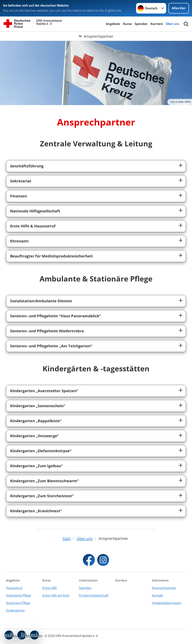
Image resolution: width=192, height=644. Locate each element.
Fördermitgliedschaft (94, 595)
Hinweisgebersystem (167, 603)
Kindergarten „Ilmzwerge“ (34, 436)
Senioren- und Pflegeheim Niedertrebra (47, 331)
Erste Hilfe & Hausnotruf (33, 226)
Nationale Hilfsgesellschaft (35, 211)
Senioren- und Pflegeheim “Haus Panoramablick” (55, 316)
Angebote (113, 24)
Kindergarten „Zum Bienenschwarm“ (44, 481)
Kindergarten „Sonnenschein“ (38, 406)
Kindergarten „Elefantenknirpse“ (41, 451)
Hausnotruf (14, 588)
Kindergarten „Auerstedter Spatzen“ (44, 391)
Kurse (127, 24)
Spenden (141, 24)
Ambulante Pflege (18, 595)
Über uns (172, 24)
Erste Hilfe (50, 588)
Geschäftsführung (27, 166)
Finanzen (19, 196)
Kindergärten (15, 610)
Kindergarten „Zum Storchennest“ (42, 496)
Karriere (157, 24)
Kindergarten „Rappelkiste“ (36, 421)
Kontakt (157, 595)
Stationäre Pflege (18, 603)
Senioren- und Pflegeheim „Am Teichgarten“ (51, 346)
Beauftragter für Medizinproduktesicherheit (51, 256)
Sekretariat (21, 181)
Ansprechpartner (164, 588)
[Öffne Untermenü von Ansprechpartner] (96, 36)
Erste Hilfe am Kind (56, 595)
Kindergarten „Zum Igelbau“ (36, 466)
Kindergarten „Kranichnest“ (36, 511)
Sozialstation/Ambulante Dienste (41, 301)
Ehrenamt (19, 241)
